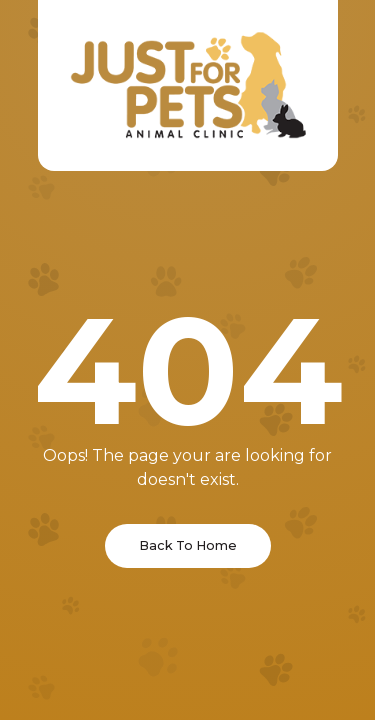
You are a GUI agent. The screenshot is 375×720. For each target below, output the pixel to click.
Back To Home (188, 545)
